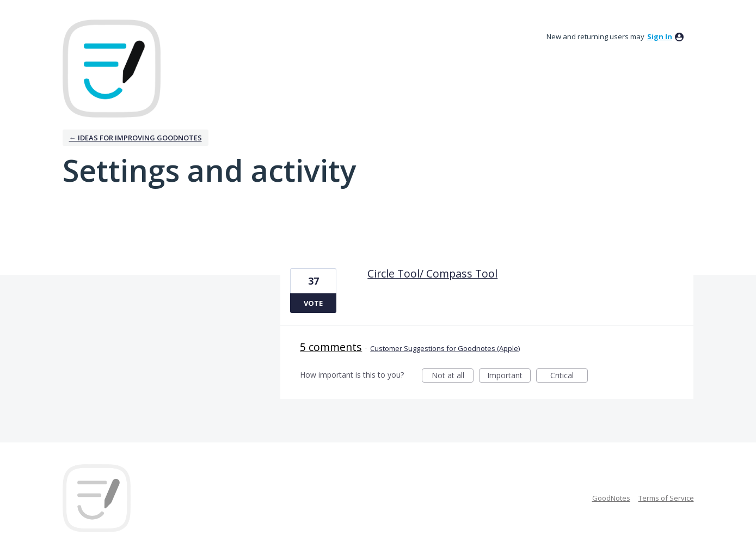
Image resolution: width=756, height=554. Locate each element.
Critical (569, 376)
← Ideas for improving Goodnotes (136, 138)
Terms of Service (666, 498)
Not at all (453, 376)
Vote (313, 303)
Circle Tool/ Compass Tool (432, 273)
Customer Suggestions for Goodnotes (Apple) (445, 348)
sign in (660, 36)
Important (509, 376)
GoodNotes (611, 498)
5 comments (331, 347)
